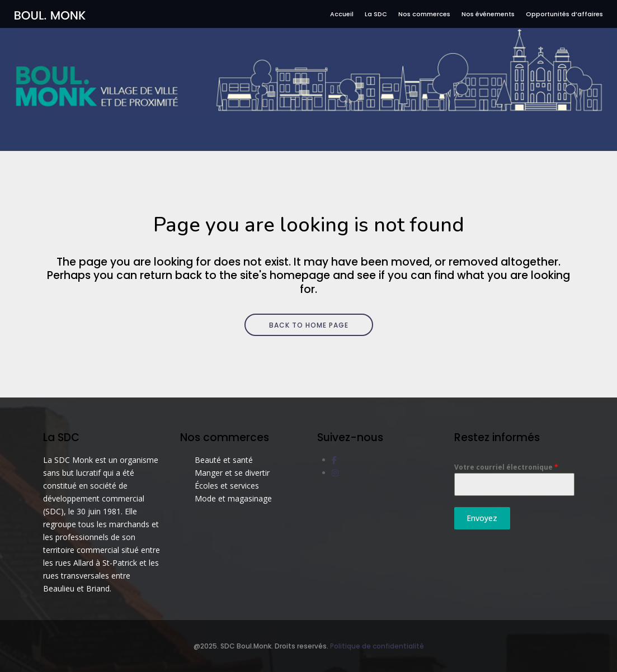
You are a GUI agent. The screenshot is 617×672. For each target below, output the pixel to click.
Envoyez (482, 518)
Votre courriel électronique (506, 467)
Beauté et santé (224, 460)
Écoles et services (227, 486)
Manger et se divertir (232, 473)
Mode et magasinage (233, 498)
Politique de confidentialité (377, 646)
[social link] (334, 460)
